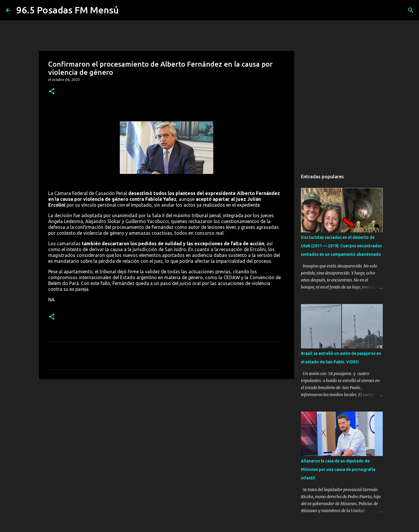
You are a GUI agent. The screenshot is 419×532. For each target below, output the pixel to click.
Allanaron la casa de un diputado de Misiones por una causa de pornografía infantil (338, 469)
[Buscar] (411, 10)
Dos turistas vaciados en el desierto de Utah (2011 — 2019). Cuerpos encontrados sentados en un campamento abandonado (341, 246)
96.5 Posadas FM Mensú (67, 10)
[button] (52, 92)
